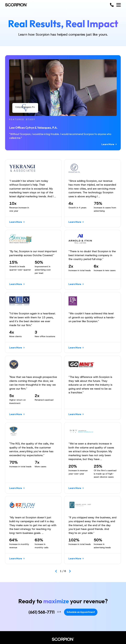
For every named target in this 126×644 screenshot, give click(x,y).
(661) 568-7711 (42, 612)
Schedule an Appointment (81, 612)
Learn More (109, 144)
